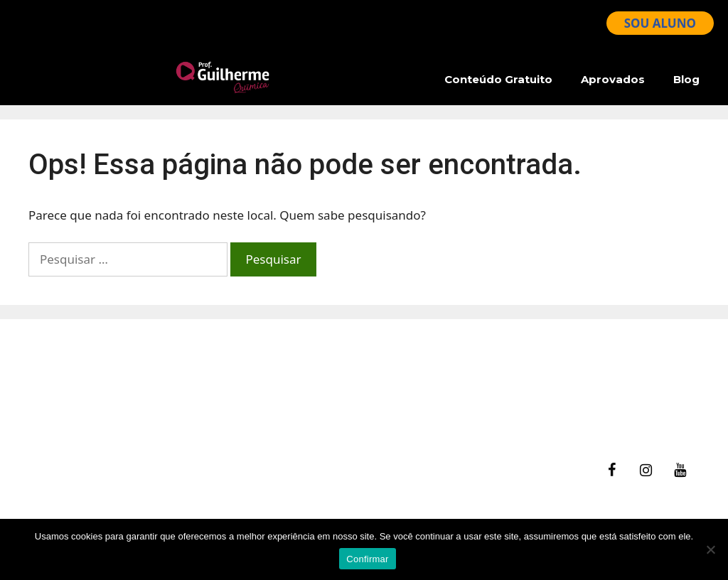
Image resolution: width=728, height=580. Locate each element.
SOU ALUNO (660, 23)
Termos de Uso (421, 393)
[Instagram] (646, 471)
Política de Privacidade (442, 410)
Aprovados (613, 79)
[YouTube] (680, 471)
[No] (710, 549)
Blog (686, 79)
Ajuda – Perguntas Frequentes (464, 374)
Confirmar (367, 559)
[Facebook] (611, 471)
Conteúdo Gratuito (498, 79)
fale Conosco (414, 356)
